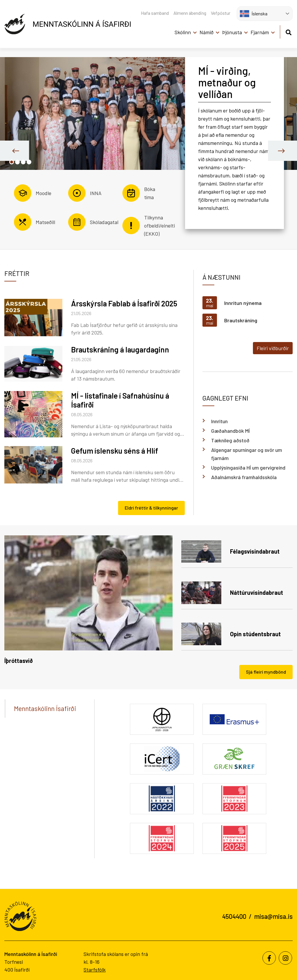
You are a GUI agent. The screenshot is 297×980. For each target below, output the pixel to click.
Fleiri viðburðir (273, 348)
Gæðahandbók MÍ (230, 431)
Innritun (219, 421)
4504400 (234, 916)
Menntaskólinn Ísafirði (45, 708)
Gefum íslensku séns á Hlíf (115, 451)
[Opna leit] (288, 31)
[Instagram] (285, 958)
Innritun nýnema (243, 303)
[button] (12, 162)
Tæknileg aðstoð (230, 440)
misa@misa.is (273, 916)
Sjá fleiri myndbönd (266, 672)
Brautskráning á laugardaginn (120, 349)
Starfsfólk (95, 970)
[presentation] (15, 151)
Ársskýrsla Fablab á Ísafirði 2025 (124, 303)
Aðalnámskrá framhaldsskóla (244, 477)
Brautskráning (241, 320)
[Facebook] (269, 958)
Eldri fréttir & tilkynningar (151, 508)
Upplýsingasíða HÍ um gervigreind (248, 468)
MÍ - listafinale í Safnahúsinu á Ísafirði (120, 400)
